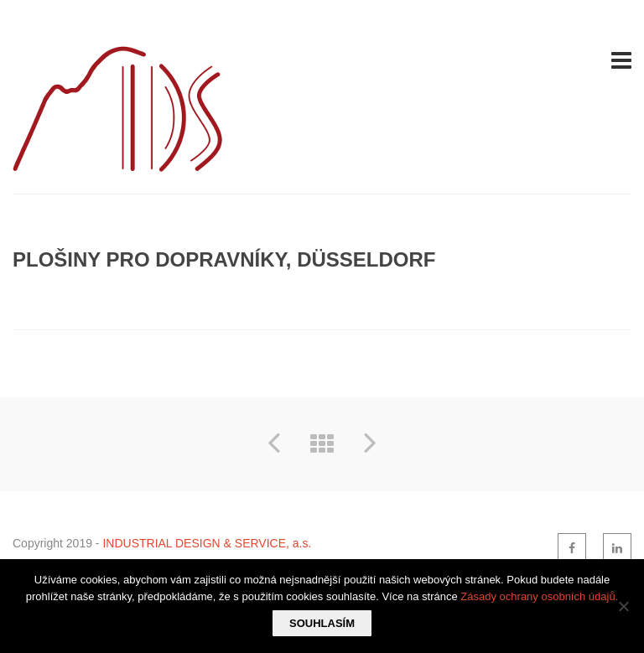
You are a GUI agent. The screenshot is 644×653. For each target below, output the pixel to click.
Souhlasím (322, 623)
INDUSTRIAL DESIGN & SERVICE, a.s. (207, 543)
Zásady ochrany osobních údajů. (539, 596)
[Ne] (623, 606)
